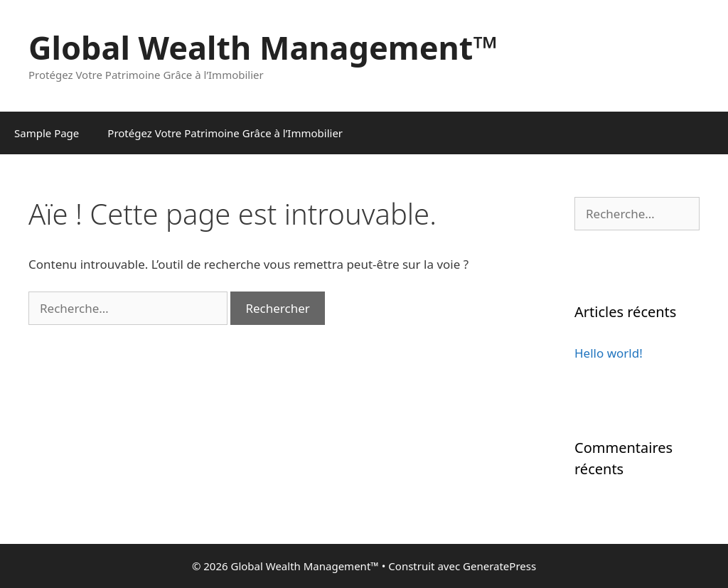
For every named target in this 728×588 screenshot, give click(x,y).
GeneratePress (499, 566)
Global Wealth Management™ (263, 47)
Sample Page (47, 133)
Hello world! (609, 353)
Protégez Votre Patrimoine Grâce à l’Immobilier (225, 133)
